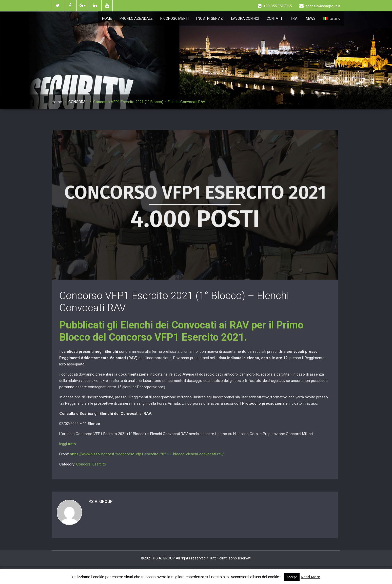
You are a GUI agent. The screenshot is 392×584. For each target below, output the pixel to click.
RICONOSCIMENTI (174, 18)
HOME (107, 18)
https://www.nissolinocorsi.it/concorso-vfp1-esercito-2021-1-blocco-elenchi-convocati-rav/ (147, 454)
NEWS (311, 18)
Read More (311, 577)
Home (57, 102)
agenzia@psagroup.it (320, 6)
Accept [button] (292, 577)
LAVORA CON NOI (245, 18)
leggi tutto (68, 444)
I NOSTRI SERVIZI (210, 18)
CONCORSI (77, 102)
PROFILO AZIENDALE (136, 18)
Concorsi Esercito (91, 464)
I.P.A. (295, 18)
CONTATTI (275, 18)
